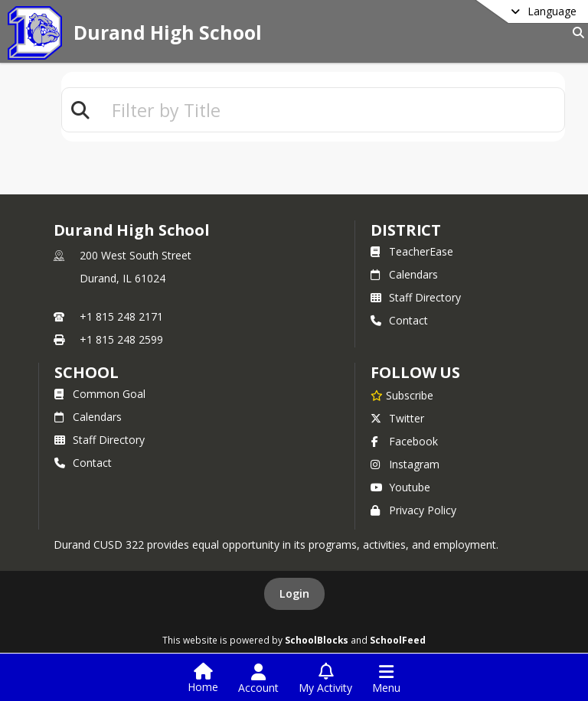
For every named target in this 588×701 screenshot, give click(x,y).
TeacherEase (412, 251)
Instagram (405, 464)
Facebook (404, 441)
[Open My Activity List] (325, 679)
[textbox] (332, 110)
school (86, 372)
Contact (399, 320)
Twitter (397, 418)
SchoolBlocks (317, 640)
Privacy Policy (413, 510)
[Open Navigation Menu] (386, 679)
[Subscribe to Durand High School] (402, 395)
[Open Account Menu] (258, 679)
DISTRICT (406, 230)
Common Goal (100, 394)
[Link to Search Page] (575, 33)
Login (294, 593)
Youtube (400, 487)
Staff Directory (416, 297)
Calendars (404, 274)
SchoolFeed (398, 640)
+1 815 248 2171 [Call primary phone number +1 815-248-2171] (121, 316)
